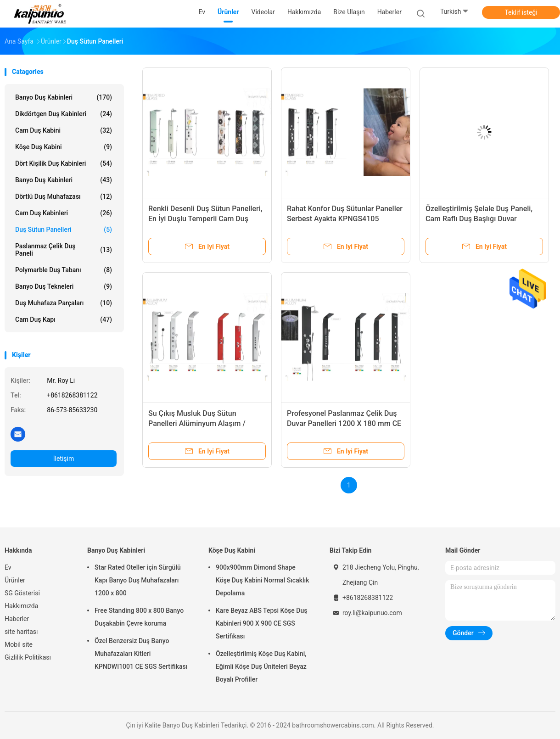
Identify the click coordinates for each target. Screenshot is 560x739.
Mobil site (19, 644)
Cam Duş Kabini (64, 130)
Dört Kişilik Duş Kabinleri (64, 163)
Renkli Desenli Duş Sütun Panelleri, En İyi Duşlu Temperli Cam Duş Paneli (205, 219)
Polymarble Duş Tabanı (64, 270)
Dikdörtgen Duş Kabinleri (64, 114)
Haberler (17, 619)
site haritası (21, 632)
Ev (8, 567)
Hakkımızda (21, 606)
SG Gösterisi (22, 593)
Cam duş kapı (64, 319)
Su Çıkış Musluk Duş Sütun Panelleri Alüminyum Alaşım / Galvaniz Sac (197, 423)
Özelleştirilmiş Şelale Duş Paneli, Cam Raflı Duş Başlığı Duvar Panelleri (479, 219)
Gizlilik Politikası (28, 657)
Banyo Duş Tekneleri (64, 286)
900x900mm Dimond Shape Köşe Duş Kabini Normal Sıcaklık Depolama (263, 580)
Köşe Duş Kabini (64, 147)
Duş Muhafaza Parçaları (64, 303)
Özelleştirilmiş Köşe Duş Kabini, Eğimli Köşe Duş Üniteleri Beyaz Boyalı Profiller (261, 666)
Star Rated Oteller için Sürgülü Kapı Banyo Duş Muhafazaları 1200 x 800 (138, 580)
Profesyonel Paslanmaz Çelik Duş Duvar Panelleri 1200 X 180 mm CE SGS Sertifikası (344, 423)
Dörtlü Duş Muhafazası (64, 196)
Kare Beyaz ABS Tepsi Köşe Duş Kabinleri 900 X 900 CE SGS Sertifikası (261, 623)
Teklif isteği (521, 12)
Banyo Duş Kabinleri (64, 97)
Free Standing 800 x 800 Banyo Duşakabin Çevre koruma (139, 617)
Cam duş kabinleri (64, 213)
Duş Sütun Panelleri (64, 230)
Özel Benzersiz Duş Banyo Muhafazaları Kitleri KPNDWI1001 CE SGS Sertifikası (141, 654)
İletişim (64, 459)
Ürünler (15, 580)
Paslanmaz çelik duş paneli (64, 250)
